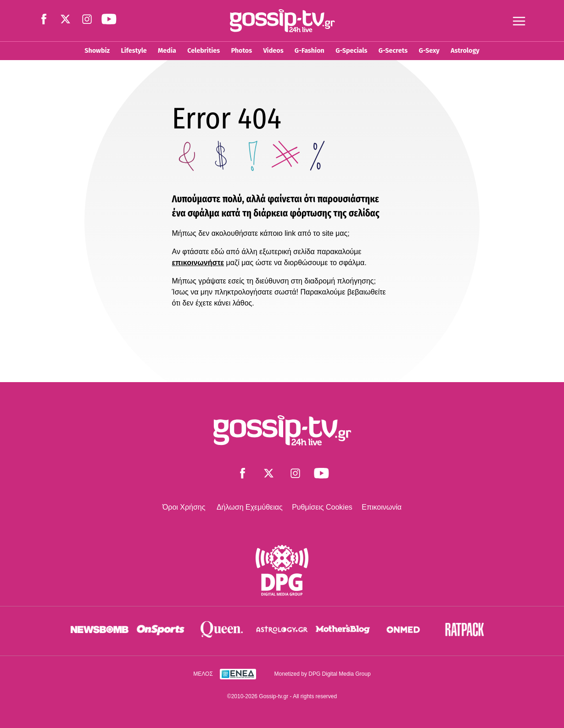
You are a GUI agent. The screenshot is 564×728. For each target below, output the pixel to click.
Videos (273, 51)
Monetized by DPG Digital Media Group (323, 674)
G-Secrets (393, 51)
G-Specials (351, 51)
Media (167, 51)
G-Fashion (310, 51)
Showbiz (97, 51)
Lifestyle (134, 51)
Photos (241, 51)
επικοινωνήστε (198, 263)
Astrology (465, 51)
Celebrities (204, 51)
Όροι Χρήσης (184, 507)
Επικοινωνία (382, 507)
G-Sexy (429, 51)
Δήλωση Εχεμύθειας (250, 507)
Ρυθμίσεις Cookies (322, 507)
